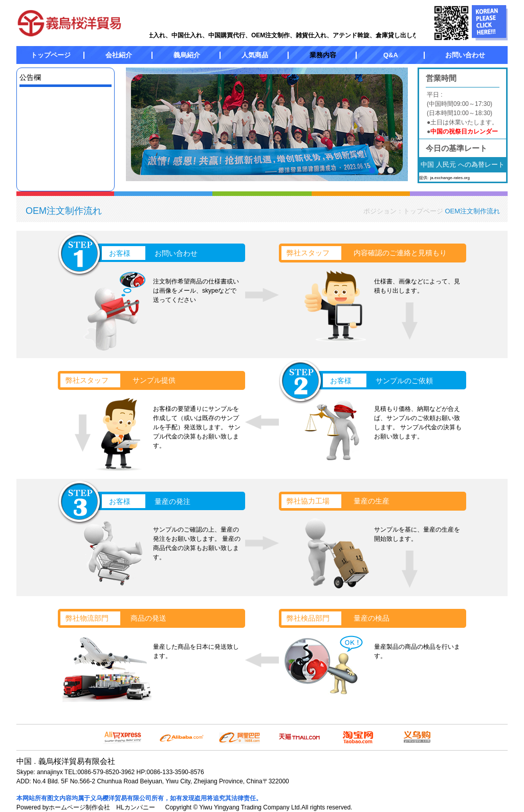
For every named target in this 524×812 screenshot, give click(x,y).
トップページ (51, 55)
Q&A (391, 55)
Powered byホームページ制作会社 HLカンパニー (86, 807)
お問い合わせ (465, 55)
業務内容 (323, 55)
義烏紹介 (187, 55)
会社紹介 (119, 55)
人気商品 (255, 55)
